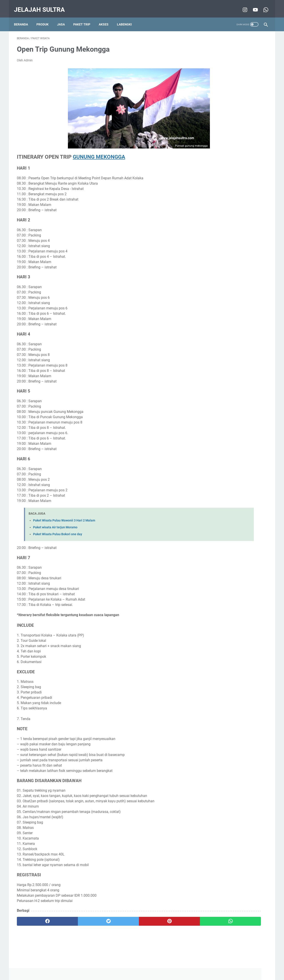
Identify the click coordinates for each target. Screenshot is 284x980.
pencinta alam (247, 213)
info (244, 221)
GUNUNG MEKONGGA (99, 153)
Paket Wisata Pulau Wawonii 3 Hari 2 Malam (64, 516)
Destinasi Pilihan (225, 221)
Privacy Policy (135, 964)
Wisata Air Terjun (239, 230)
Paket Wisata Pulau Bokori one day (58, 530)
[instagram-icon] (242, 5)
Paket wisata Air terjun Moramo (55, 523)
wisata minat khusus (217, 213)
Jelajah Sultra (42, 5)
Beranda (24, 18)
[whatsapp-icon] (262, 5)
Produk (45, 18)
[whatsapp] (164, 917)
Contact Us (170, 964)
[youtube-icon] (252, 5)
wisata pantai (212, 230)
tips (205, 221)
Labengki (127, 18)
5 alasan (209, 238)
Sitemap (188, 964)
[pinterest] (122, 917)
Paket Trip (85, 18)
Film (223, 238)
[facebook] (38, 917)
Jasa (64, 18)
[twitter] (80, 917)
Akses (106, 18)
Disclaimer (114, 964)
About (154, 964)
